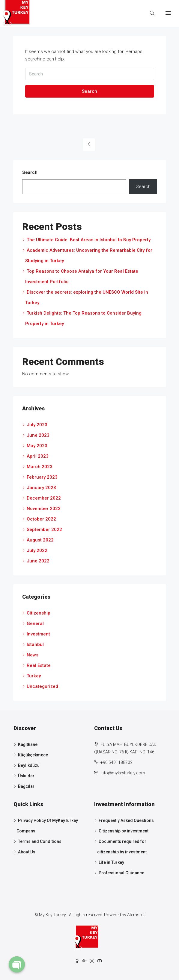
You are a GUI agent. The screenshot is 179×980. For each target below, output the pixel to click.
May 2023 (37, 446)
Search (89, 91)
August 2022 (40, 540)
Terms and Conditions (40, 841)
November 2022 (44, 509)
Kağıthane (28, 744)
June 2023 (38, 435)
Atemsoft (136, 915)
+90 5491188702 (116, 762)
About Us (27, 852)
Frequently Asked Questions (126, 820)
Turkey (34, 676)
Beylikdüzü (29, 765)
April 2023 (38, 456)
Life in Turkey (111, 862)
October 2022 (41, 519)
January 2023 (41, 488)
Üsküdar (26, 776)
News (33, 655)
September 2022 (44, 530)
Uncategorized (42, 686)
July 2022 (37, 550)
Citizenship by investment (124, 831)
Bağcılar (26, 786)
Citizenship (39, 613)
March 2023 (40, 467)
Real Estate (39, 665)
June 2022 (38, 561)
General (35, 624)
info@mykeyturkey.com (123, 773)
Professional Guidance (121, 873)
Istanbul (35, 644)
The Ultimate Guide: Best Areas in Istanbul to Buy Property (89, 240)
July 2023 (37, 425)
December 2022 (44, 498)
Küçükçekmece (33, 755)
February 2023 (42, 477)
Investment (38, 634)
